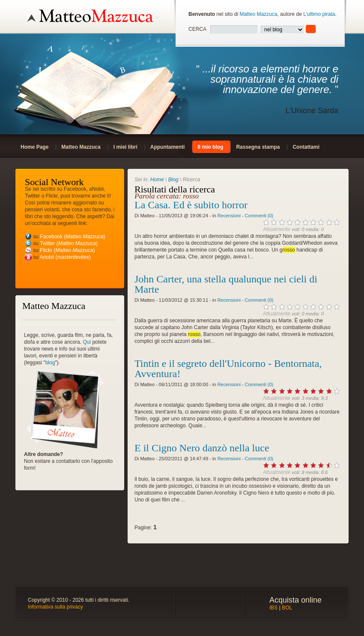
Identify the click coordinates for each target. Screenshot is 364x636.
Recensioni (229, 216)
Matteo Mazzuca (258, 14)
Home (157, 180)
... (251, 257)
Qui (87, 342)
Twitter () (69, 243)
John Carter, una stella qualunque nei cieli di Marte (226, 284)
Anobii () (65, 257)
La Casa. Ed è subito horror (191, 205)
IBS (273, 608)
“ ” (263, 89)
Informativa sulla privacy (55, 607)
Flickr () (67, 250)
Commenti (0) (259, 216)
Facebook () (72, 237)
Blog (173, 180)
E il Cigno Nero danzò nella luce (202, 448)
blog (50, 363)
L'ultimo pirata (319, 14)
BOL (287, 608)
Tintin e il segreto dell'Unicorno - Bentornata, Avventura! (228, 369)
